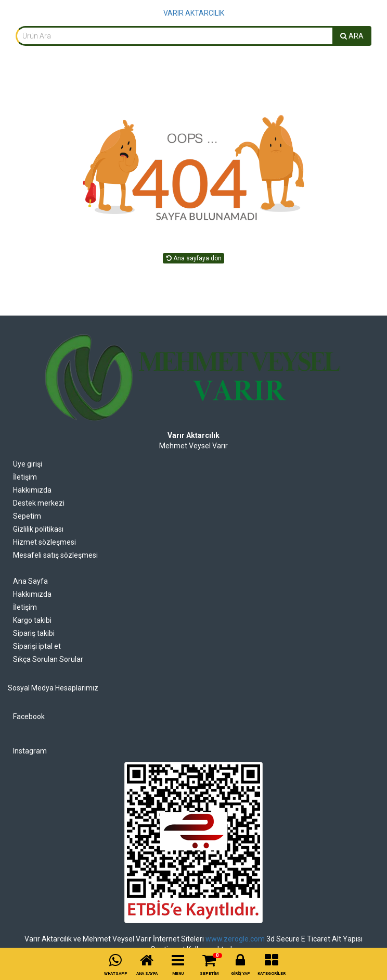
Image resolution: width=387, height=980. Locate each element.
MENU (178, 973)
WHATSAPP (116, 973)
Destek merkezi (39, 503)
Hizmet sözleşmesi (44, 542)
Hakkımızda (32, 490)
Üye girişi (28, 464)
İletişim (25, 477)
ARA (352, 36)
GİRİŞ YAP (241, 973)
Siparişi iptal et (37, 646)
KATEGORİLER (272, 973)
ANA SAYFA (147, 973)
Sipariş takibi (34, 633)
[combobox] (174, 36)
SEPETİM (209, 973)
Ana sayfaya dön (193, 258)
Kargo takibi (32, 620)
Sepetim (27, 516)
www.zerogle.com (235, 939)
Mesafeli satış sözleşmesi (55, 555)
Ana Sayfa (30, 581)
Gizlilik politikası (38, 529)
